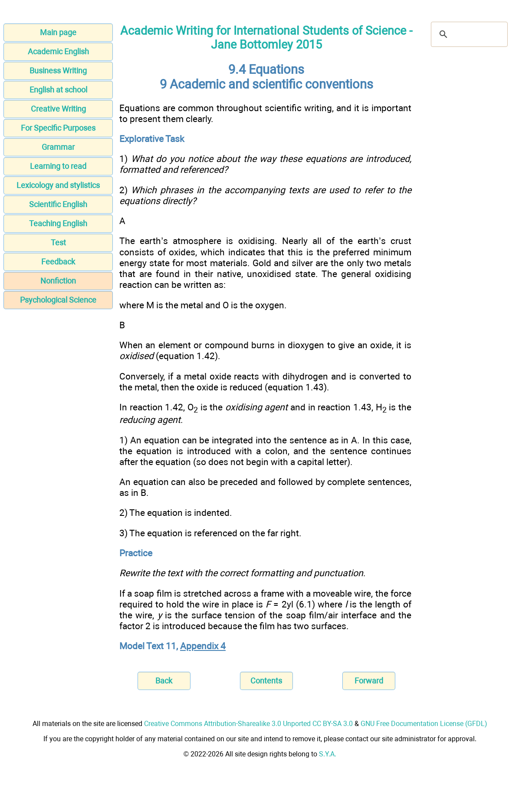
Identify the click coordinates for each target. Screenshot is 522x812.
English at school (58, 90)
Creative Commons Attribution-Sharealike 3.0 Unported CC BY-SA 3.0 (248, 724)
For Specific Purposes (58, 128)
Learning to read (58, 166)
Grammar (58, 147)
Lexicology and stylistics (58, 185)
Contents (266, 681)
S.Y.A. (328, 754)
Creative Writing (58, 109)
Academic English (58, 51)
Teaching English (58, 223)
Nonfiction (58, 281)
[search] (468, 34)
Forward (369, 681)
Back (164, 681)
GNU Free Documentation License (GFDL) (424, 724)
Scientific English (58, 204)
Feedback (58, 262)
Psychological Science (58, 300)
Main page (58, 32)
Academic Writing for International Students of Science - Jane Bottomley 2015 (266, 38)
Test (58, 243)
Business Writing (58, 71)
